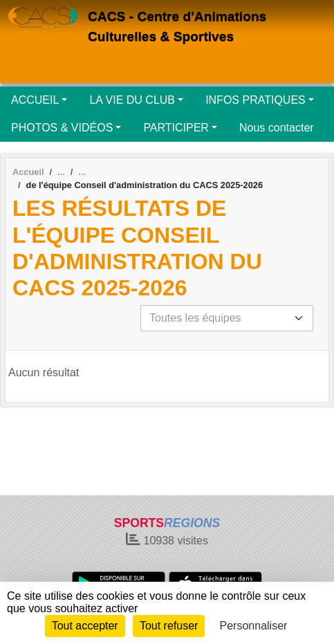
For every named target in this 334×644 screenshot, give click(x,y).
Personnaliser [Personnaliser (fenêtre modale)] (254, 626)
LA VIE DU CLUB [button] (132, 100)
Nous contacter (277, 128)
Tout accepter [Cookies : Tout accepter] (85, 626)
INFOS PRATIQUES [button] (256, 100)
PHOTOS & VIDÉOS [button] (62, 128)
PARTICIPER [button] (176, 128)
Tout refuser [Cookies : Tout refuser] (169, 626)
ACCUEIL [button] (35, 100)
